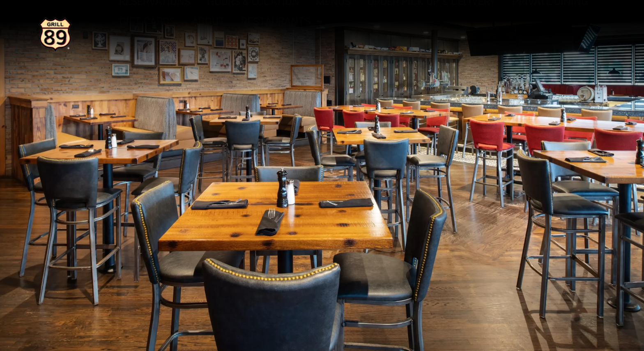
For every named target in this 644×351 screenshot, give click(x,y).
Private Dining (550, 22)
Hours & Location (253, 22)
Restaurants (283, 42)
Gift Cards (147, 42)
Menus (333, 22)
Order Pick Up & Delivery (431, 22)
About (208, 42)
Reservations (155, 22)
